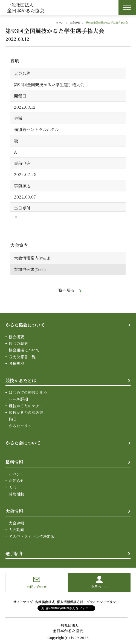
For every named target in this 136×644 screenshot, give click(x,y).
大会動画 (16, 530)
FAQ (13, 419)
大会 (13, 487)
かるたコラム (20, 426)
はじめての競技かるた (28, 392)
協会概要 (16, 337)
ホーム (60, 23)
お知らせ (16, 481)
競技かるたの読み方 (26, 412)
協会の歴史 (18, 343)
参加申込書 (24, 269)
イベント (16, 474)
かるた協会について (25, 325)
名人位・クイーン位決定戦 (32, 536)
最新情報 (14, 462)
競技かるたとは (21, 380)
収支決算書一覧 (22, 357)
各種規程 (16, 363)
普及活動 (16, 494)
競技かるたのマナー (26, 406)
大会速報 (16, 523)
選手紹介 (14, 554)
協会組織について (24, 350)
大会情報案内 (26, 258)
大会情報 (75, 23)
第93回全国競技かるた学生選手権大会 (107, 23)
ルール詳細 (18, 399)
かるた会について (23, 443)
